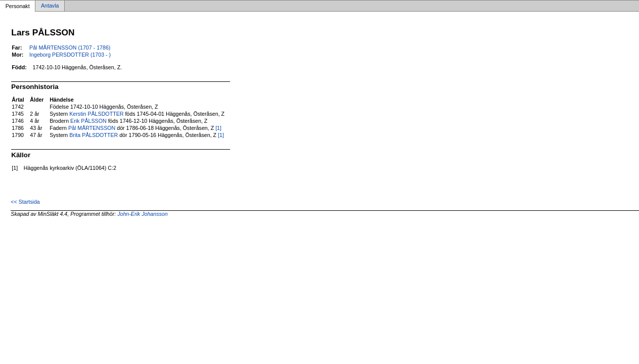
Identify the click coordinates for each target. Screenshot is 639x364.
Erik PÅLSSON (88, 121)
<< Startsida (25, 202)
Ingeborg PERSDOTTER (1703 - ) (70, 55)
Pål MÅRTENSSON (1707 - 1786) (70, 48)
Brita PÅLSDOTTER (94, 135)
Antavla (50, 6)
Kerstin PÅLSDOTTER (96, 114)
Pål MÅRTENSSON (92, 128)
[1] (218, 128)
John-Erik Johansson (143, 214)
